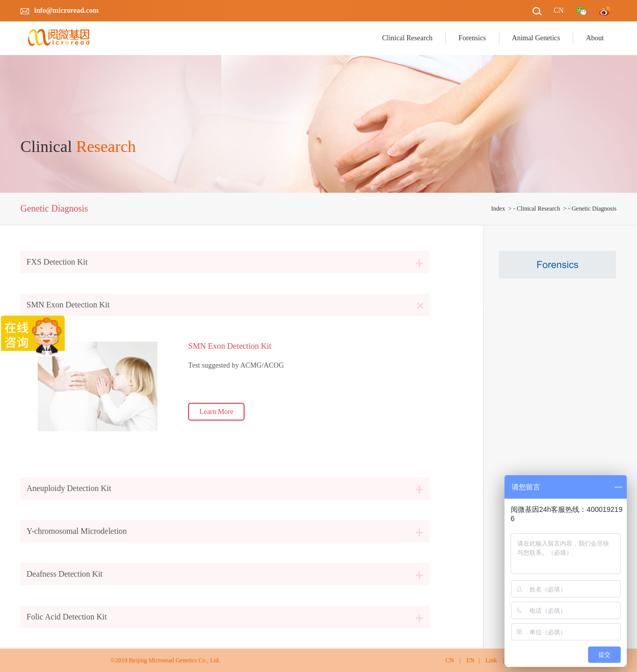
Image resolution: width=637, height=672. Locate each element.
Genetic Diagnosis (594, 209)
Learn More (216, 412)
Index (498, 209)
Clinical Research (538, 209)
